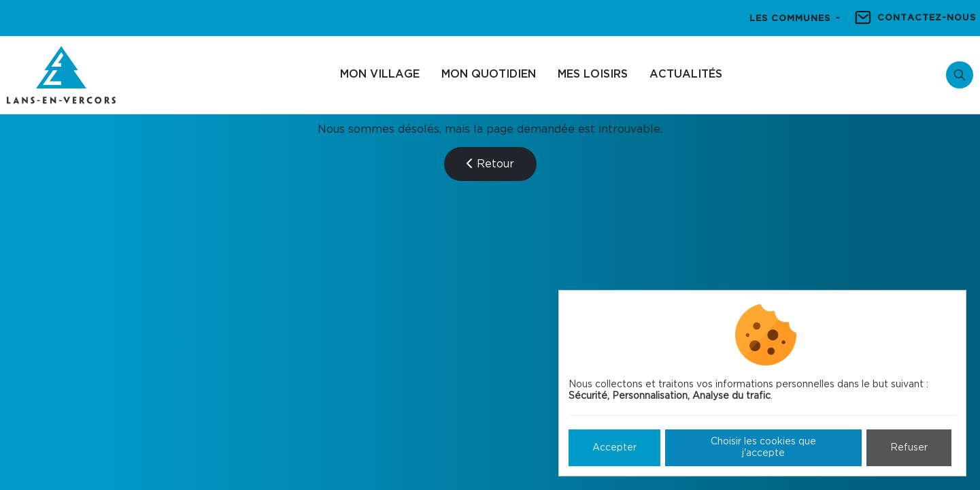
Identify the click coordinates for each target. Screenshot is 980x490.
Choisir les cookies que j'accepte (763, 447)
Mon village (380, 74)
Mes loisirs (593, 74)
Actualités (686, 74)
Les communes (792, 19)
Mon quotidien (489, 74)
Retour (490, 164)
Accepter (614, 448)
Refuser (909, 448)
